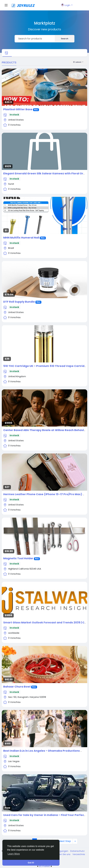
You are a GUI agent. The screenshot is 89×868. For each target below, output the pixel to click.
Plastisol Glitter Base (18, 109)
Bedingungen (61, 851)
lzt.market (45, 866)
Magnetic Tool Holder (18, 558)
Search (65, 39)
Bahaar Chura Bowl (17, 687)
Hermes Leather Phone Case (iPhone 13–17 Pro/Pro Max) (43, 494)
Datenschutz (77, 851)
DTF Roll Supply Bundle (19, 302)
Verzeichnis (79, 854)
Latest (77, 62)
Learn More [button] (14, 854)
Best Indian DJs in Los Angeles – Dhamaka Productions (42, 751)
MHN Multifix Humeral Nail (21, 238)
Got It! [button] (31, 863)
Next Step (65, 841)
